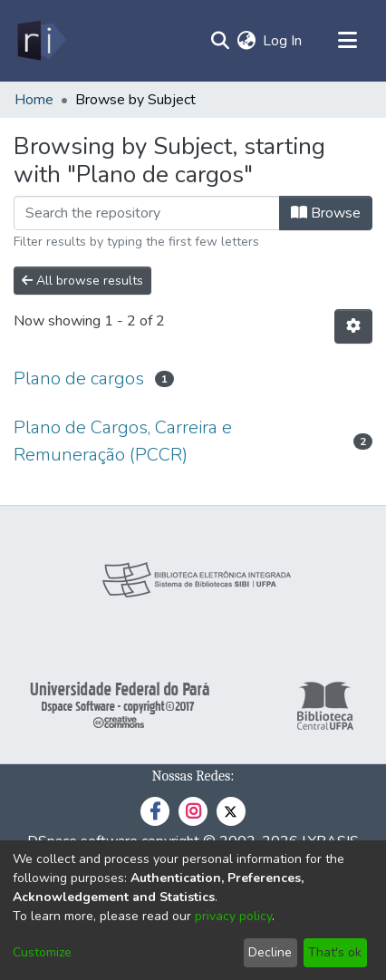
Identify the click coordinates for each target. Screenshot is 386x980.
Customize (42, 952)
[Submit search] (220, 41)
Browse (326, 213)
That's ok (335, 952)
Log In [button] (283, 41)
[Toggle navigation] (347, 41)
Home (34, 100)
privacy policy (233, 916)
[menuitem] (246, 41)
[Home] (40, 41)
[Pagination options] (353, 326)
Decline (270, 952)
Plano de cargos (79, 378)
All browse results (82, 281)
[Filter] (147, 213)
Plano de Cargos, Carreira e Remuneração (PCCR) (123, 441)
